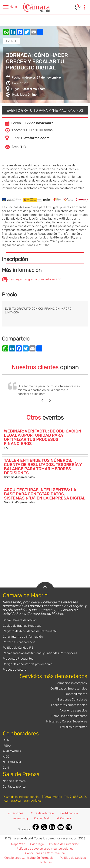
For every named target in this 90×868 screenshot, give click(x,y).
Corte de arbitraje (42, 813)
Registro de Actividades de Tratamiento (30, 631)
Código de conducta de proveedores (28, 664)
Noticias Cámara (14, 781)
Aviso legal (37, 844)
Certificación (69, 813)
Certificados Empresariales (69, 688)
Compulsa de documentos (69, 716)
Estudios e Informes (74, 727)
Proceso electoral (15, 670)
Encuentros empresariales (69, 705)
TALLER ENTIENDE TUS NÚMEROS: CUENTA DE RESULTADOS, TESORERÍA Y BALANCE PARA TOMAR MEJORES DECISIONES (43, 467)
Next (52, 400)
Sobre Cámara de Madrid (20, 620)
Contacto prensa (14, 787)
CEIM (6, 740)
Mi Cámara (64, 818)
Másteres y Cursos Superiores (67, 721)
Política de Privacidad (64, 844)
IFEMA (7, 746)
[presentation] (84, 8)
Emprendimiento (76, 694)
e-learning (21, 818)
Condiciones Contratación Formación (30, 858)
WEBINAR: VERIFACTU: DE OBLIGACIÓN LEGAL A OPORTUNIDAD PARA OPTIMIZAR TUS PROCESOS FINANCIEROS (43, 437)
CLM (6, 768)
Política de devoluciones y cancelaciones (45, 849)
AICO (6, 757)
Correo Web (42, 818)
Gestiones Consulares (72, 699)
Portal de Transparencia (19, 642)
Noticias (46, 862)
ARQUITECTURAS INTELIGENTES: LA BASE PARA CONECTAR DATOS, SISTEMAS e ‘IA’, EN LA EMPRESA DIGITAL (45, 494)
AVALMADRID (12, 751)
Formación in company (71, 683)
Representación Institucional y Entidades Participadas (40, 653)
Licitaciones (15, 813)
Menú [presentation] (10, 7)
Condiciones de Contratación (45, 853)
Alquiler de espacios (73, 710)
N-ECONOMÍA (12, 762)
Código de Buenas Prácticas (22, 626)
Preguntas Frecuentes (18, 659)
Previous (44, 400)
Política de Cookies (73, 858)
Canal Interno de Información (23, 637)
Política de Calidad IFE (18, 648)
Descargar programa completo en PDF (35, 279)
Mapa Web (18, 844)
